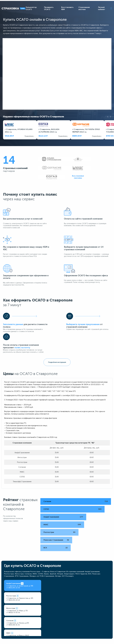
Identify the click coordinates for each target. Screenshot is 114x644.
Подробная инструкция (57, 319)
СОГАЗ (43, 465)
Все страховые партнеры (98, 169)
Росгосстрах (45, 488)
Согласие (44, 457)
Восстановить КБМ (67, 9)
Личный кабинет (105, 9)
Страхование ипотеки (84, 9)
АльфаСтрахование (48, 473)
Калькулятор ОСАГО (31, 9)
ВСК (42, 504)
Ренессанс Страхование (50, 496)
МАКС (42, 480)
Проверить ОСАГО (49, 9)
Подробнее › (29, 137)
